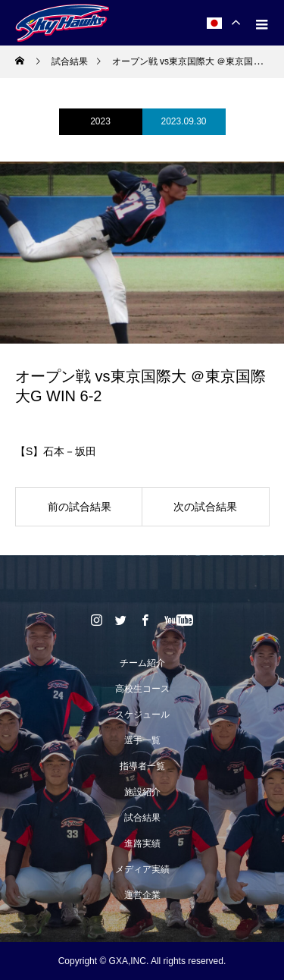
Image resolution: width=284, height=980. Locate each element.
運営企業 (142, 895)
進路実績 (142, 843)
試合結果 (142, 818)
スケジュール (142, 715)
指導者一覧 (142, 766)
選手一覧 (142, 740)
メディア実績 (142, 869)
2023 (100, 121)
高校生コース (142, 689)
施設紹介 (142, 792)
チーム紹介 (142, 663)
